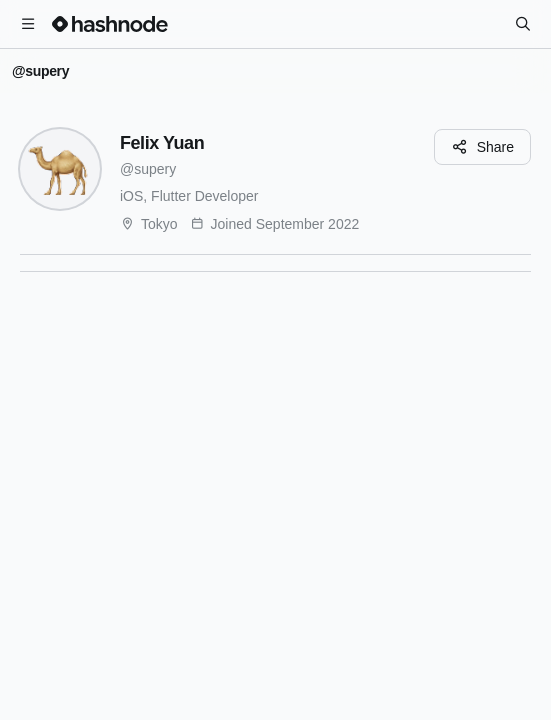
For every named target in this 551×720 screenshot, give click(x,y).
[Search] (523, 24)
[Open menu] (28, 24)
